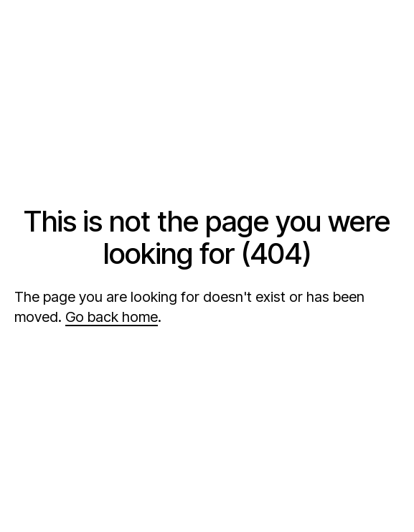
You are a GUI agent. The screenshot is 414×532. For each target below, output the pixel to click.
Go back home (112, 317)
